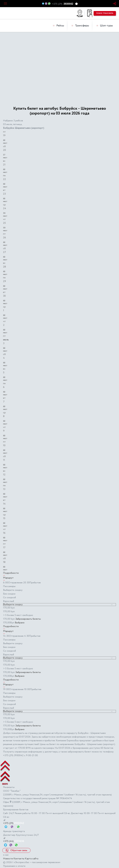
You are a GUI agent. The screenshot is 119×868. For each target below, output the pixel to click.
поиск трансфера (105, 13)
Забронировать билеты (28, 619)
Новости (8, 859)
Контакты (19, 859)
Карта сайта (32, 859)
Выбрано (20, 623)
